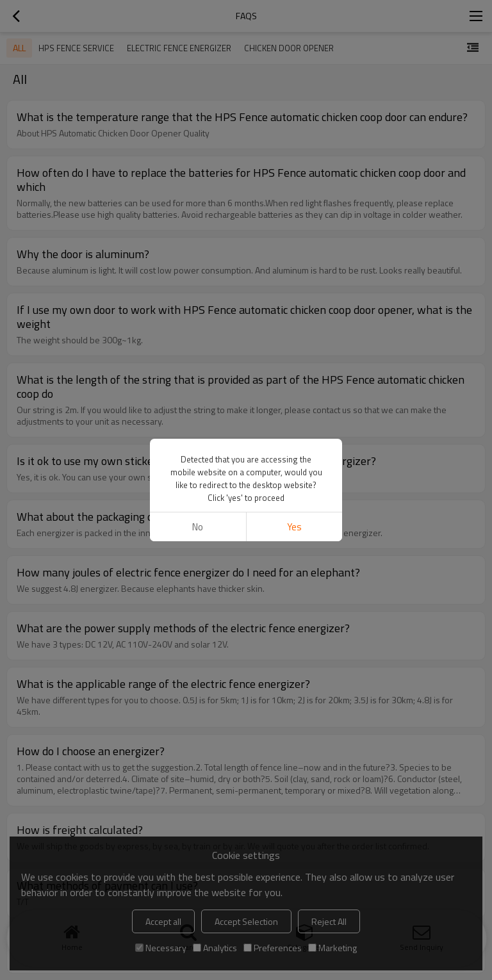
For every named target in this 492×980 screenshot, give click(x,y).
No (198, 527)
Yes (294, 527)
